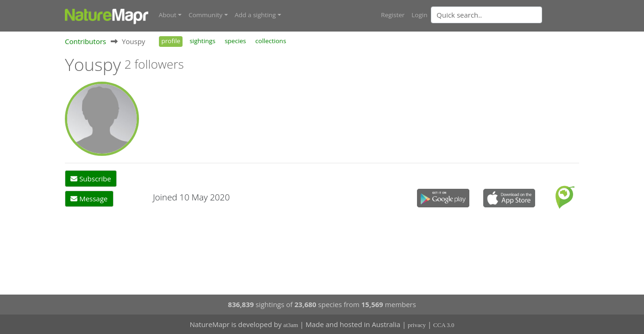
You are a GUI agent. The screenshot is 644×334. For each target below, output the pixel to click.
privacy (417, 325)
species (235, 41)
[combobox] (505, 15)
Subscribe (91, 179)
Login (419, 15)
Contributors (85, 41)
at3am (291, 325)
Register (393, 15)
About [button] (168, 15)
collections (271, 41)
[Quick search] (486, 15)
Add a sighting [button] (256, 15)
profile (171, 41)
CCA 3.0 (444, 325)
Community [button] (205, 15)
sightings (202, 41)
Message (89, 199)
